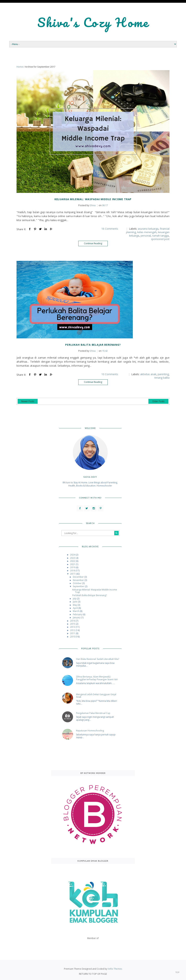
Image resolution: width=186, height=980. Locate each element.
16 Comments (110, 229)
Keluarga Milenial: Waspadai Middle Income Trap (93, 199)
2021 (73, 564)
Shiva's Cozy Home (93, 22)
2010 (73, 637)
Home (20, 67)
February (78, 614)
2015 (73, 624)
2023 (73, 558)
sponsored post (160, 239)
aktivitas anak (148, 374)
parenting (163, 374)
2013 (73, 627)
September (79, 586)
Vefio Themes (115, 969)
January (77, 617)
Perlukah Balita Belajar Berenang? (93, 345)
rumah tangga (160, 236)
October (77, 583)
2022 (73, 561)
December (79, 577)
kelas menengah (147, 232)
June (75, 602)
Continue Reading (93, 243)
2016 (73, 621)
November (79, 580)
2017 (73, 574)
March (76, 611)
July (75, 599)
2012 (73, 630)
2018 (73, 570)
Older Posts (158, 401)
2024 (73, 555)
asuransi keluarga (148, 229)
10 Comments (110, 374)
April (76, 608)
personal (146, 236)
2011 (73, 633)
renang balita (162, 378)
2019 (73, 567)
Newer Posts (28, 401)
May (75, 605)
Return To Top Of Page (93, 974)
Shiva (87, 205)
